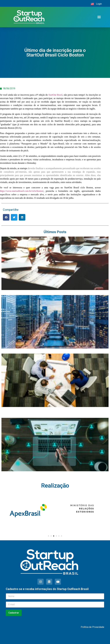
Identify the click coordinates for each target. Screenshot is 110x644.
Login (99, 4)
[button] (99, 17)
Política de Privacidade (92, 627)
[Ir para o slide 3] (54, 536)
